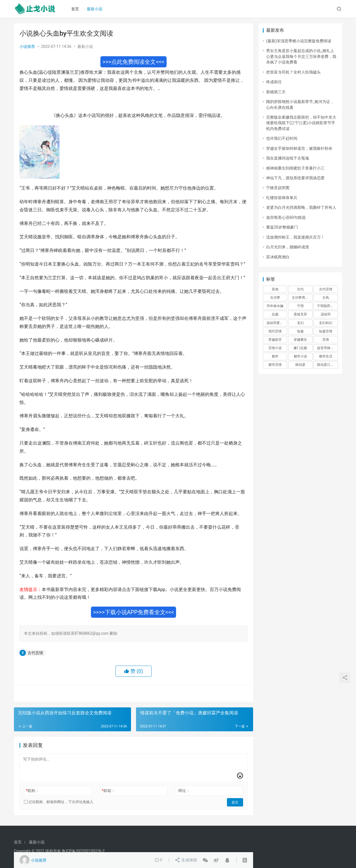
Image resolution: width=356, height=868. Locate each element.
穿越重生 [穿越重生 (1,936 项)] (300, 340)
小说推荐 (27, 46)
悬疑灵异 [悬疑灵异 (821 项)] (300, 314)
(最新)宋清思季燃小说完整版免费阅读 (299, 41)
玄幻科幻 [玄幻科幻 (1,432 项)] (326, 323)
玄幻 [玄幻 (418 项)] (300, 323)
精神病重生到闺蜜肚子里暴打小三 (295, 168)
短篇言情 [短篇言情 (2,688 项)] (326, 331)
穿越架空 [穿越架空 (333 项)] (275, 340)
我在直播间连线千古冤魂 (288, 158)
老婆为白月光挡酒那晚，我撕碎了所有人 (301, 207)
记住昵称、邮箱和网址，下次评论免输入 (59, 802)
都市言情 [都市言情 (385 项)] (275, 365)
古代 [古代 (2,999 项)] (300, 289)
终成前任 (274, 82)
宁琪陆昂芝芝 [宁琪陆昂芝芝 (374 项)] (327, 306)
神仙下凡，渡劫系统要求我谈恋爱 (295, 178)
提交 (235, 802)
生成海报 (186, 860)
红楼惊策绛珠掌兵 (282, 198)
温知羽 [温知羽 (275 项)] (326, 314)
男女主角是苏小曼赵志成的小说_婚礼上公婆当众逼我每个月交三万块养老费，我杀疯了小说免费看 (301, 56)
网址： (184, 791)
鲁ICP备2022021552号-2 (83, 851)
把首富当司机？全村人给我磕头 (293, 72)
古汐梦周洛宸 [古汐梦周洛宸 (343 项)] (302, 298)
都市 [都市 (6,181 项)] (275, 356)
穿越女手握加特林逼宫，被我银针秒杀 (299, 148)
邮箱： (108, 791)
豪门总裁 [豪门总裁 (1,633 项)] (300, 348)
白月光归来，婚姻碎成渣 (288, 247)
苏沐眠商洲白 (278, 257)
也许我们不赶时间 (282, 138)
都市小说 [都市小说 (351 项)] (300, 356)
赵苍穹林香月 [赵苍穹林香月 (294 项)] (327, 348)
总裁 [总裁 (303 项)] (275, 314)
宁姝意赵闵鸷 (278, 188)
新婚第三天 (276, 92)
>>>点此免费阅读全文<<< (133, 62)
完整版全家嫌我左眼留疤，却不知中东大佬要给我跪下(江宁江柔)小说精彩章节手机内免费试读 (301, 123)
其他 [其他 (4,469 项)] (275, 289)
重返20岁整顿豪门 (282, 227)
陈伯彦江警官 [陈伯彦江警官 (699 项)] (327, 365)
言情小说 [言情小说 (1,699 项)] (275, 348)
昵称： (33, 791)
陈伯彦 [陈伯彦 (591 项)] (300, 365)
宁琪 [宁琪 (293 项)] (300, 306)
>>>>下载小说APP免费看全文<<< (134, 612)
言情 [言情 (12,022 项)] (326, 340)
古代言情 (35, 653)
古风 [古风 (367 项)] (326, 298)
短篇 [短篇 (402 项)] (300, 331)
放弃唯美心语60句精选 (286, 217)
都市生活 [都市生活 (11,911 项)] (326, 356)
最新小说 (95, 9)
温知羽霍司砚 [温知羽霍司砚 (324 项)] (276, 323)
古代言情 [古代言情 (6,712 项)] (326, 289)
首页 (76, 9)
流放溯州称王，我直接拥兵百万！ (295, 237)
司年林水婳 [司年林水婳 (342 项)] (275, 306)
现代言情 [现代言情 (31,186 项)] (275, 331)
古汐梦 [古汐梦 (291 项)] (275, 298)
